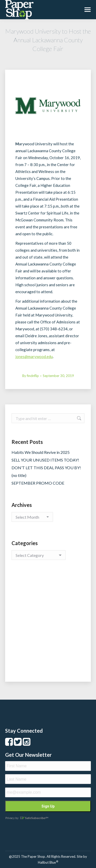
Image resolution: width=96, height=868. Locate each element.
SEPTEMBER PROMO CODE (38, 483)
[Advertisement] (48, 626)
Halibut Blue (48, 862)
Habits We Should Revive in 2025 (41, 452)
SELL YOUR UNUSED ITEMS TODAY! (45, 460)
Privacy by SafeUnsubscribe (27, 818)
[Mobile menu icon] (88, 10)
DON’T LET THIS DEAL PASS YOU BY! (46, 468)
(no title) (19, 475)
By (31, 376)
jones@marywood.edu (34, 356)
